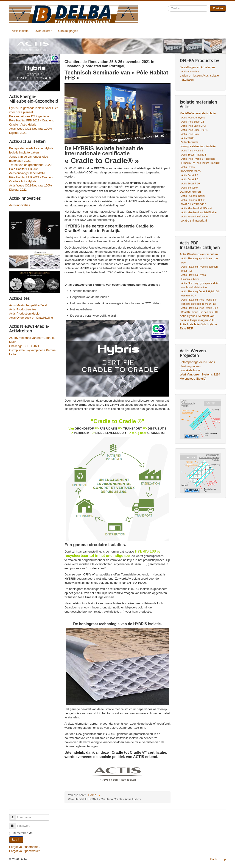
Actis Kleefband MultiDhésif (197, 208)
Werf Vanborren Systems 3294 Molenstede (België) (200, 376)
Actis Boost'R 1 (190, 175)
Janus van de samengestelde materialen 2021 (29, 159)
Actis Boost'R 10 (190, 183)
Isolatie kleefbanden (193, 204)
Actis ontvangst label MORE (28, 173)
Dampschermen (190, 192)
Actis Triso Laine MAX (194, 126)
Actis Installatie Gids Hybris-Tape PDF (198, 326)
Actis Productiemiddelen (25, 314)
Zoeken (218, 8)
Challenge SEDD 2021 (24, 346)
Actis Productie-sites (23, 309)
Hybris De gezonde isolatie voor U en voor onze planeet (34, 110)
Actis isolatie (20, 31)
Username (15, 815)
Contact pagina (68, 31)
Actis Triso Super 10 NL (195, 130)
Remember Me (23, 833)
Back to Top (218, 859)
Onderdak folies (190, 171)
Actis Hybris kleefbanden (195, 216)
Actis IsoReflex (190, 188)
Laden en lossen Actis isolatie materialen (199, 78)
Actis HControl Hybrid (193, 118)
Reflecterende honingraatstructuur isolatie (198, 144)
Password (15, 824)
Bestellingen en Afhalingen (197, 67)
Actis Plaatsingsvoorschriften (199, 254)
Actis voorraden (190, 71)
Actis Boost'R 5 (190, 179)
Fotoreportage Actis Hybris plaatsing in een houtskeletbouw (197, 366)
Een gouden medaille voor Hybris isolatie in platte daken (31, 150)
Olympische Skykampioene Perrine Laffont (32, 352)
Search (168, 5)
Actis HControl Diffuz (193, 200)
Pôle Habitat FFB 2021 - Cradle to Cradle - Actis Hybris (32, 122)
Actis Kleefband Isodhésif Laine (199, 212)
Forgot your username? (25, 847)
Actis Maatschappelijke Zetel (28, 305)
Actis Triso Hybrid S (192, 151)
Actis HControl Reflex (193, 196)
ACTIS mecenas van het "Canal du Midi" (32, 340)
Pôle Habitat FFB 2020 (24, 169)
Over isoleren (43, 31)
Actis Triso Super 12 (193, 122)
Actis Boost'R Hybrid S (194, 155)
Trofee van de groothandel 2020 (30, 165)
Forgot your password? (24, 851)
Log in (16, 839)
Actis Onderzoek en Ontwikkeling (31, 318)
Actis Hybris (188, 167)
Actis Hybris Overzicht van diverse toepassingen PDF (197, 318)
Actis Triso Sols (190, 134)
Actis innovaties (20, 205)
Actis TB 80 (188, 138)
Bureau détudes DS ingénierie (29, 116)
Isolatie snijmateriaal (193, 220)
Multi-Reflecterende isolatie (198, 113)
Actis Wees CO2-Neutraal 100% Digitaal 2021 (30, 131)
